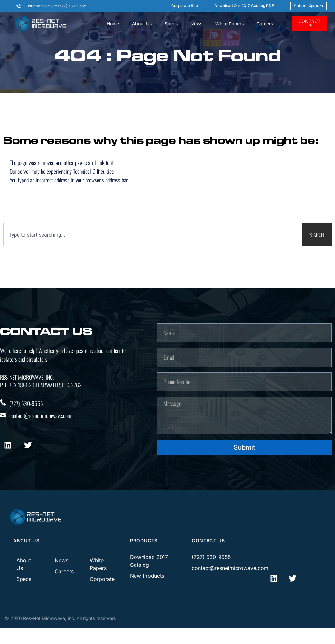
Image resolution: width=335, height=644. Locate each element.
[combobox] (151, 241)
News (196, 24)
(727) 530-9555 (26, 409)
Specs (171, 24)
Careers (265, 24)
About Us (142, 24)
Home (113, 24)
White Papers (229, 24)
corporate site (185, 6)
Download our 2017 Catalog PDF (244, 6)
